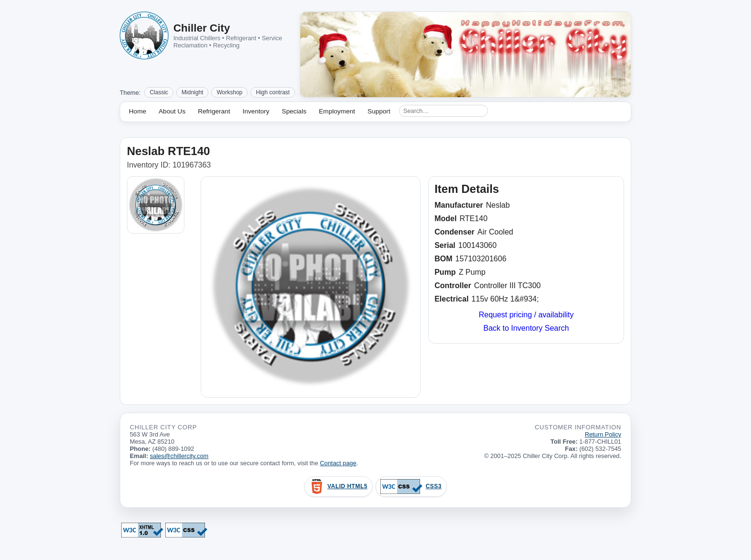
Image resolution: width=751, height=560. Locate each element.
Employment (337, 111)
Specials (294, 111)
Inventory (256, 111)
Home (137, 111)
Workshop (229, 92)
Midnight (192, 92)
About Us (172, 111)
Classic (159, 92)
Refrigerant (214, 111)
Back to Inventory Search (526, 328)
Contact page (338, 463)
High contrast (273, 92)
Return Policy (603, 434)
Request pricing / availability (526, 315)
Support (379, 111)
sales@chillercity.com (179, 456)
